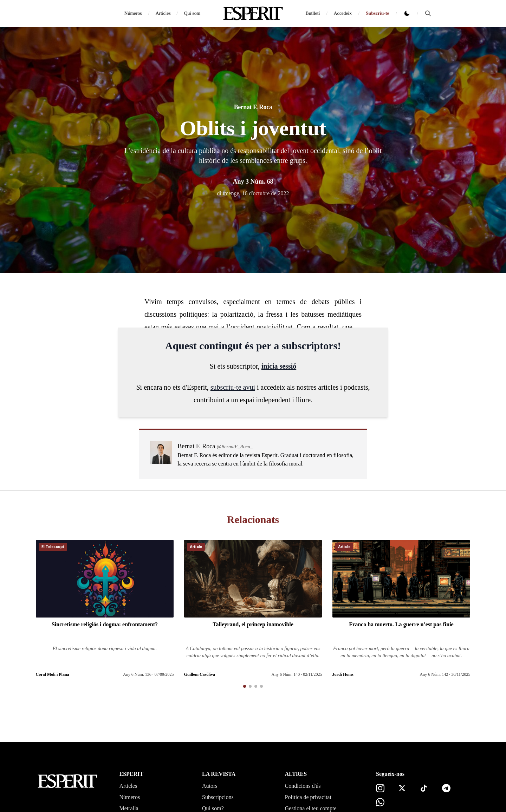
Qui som (192, 13)
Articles (163, 13)
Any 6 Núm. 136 (137, 674)
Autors (210, 786)
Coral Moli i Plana (53, 674)
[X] (402, 788)
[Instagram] (380, 788)
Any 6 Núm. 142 (434, 674)
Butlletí (313, 13)
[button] (245, 686)
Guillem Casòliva (200, 674)
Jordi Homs (343, 674)
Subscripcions (218, 797)
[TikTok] (424, 788)
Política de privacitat (308, 797)
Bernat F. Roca (253, 107)
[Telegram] (446, 788)
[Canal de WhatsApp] (380, 802)
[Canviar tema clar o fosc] (407, 13)
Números (133, 13)
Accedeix (343, 13)
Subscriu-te (377, 13)
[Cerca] (428, 13)
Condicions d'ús (303, 786)
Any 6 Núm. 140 (286, 674)
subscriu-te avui (233, 387)
